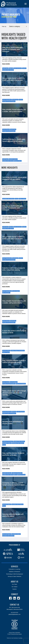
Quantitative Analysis (7, 443)
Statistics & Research (14, 572)
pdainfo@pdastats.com (15, 614)
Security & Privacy (6, 351)
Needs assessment (18, 68)
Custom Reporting (21, 412)
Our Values (15, 587)
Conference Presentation (8, 441)
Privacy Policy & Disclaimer (14, 633)
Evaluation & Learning (14, 569)
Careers (14, 589)
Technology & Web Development (14, 574)
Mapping (11, 68)
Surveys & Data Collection (14, 576)
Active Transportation (7, 100)
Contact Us (14, 605)
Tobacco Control (18, 161)
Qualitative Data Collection (8, 70)
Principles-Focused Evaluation (9, 101)
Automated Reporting (7, 412)
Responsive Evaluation (21, 384)
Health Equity (5, 68)
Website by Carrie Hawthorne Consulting (14, 638)
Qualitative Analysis (13, 159)
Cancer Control (6, 382)
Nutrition (24, 68)
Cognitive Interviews (7, 473)
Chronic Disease (6, 129)
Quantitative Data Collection (8, 199)
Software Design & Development (18, 351)
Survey (16, 199)
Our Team (15, 584)
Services (14, 566)
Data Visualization (6, 293)
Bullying (14, 412)
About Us (14, 581)
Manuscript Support (7, 504)
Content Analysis (16, 291)
